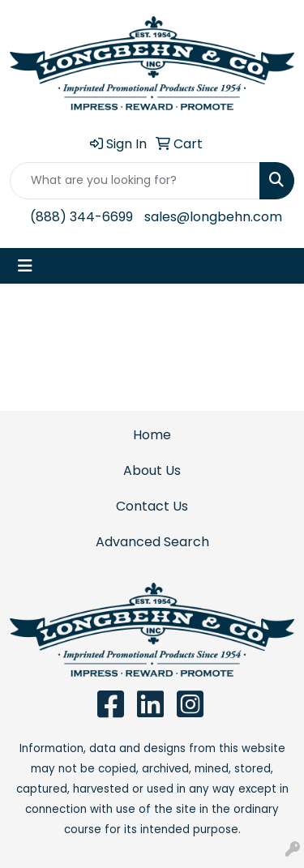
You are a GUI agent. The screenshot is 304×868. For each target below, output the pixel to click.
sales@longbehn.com (213, 217)
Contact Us (152, 506)
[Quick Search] (135, 181)
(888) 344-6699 (81, 217)
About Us (152, 470)
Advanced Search (152, 542)
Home (152, 435)
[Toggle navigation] (25, 266)
